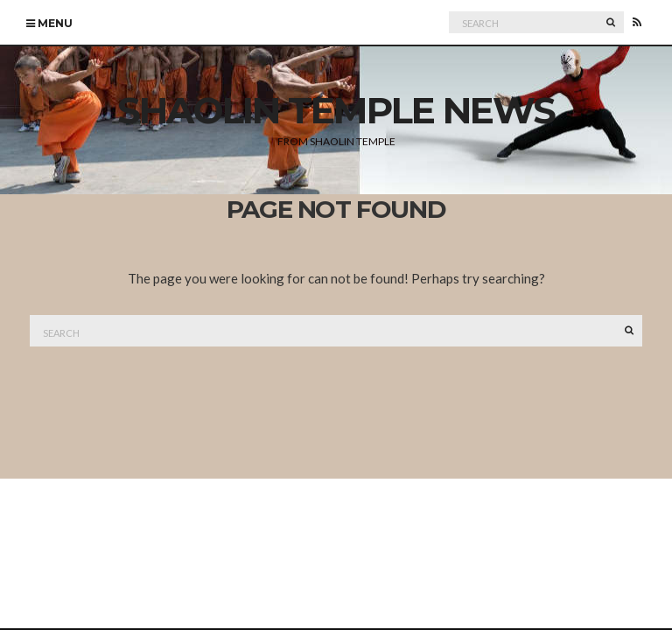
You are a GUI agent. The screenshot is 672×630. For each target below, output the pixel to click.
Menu (49, 23)
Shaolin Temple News (336, 110)
